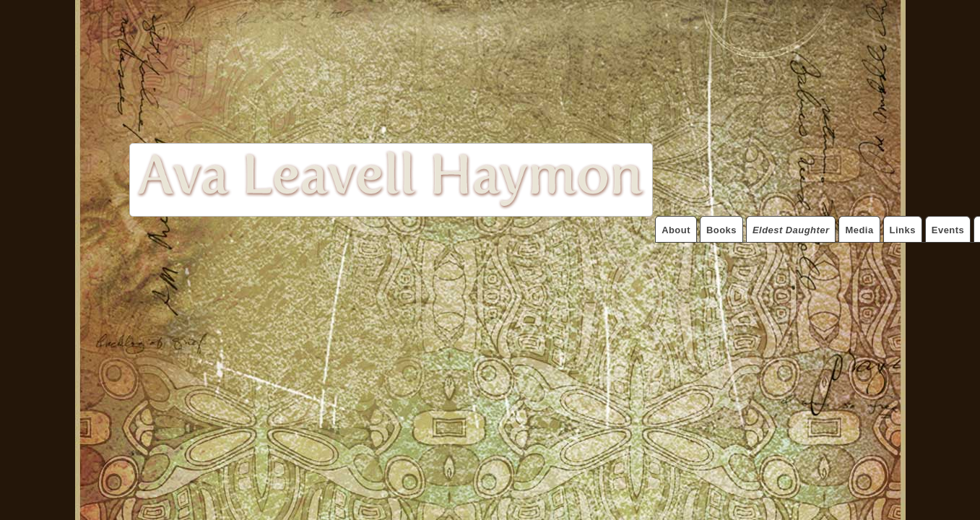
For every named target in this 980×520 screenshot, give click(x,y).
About (676, 230)
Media (859, 230)
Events (948, 230)
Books (721, 230)
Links (903, 230)
